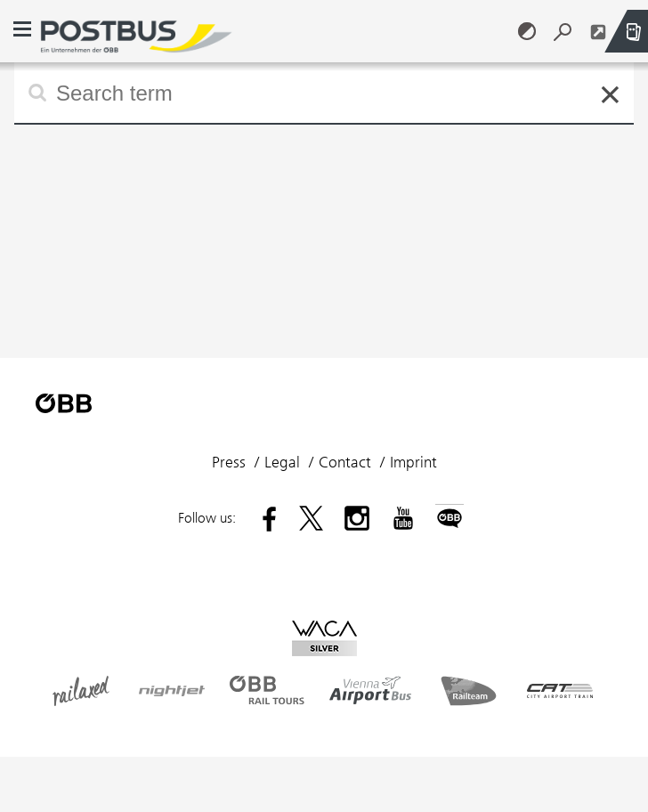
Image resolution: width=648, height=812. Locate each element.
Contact (345, 462)
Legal (282, 462)
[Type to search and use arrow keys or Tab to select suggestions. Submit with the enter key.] (324, 93)
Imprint (413, 462)
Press (229, 462)
